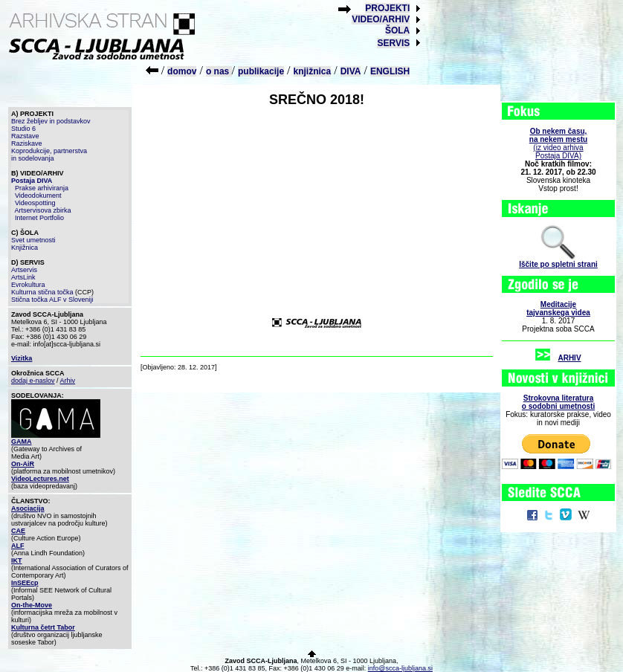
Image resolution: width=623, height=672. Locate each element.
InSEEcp (25, 583)
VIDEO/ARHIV (381, 19)
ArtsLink (23, 277)
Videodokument (38, 196)
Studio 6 (23, 129)
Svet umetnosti (33, 240)
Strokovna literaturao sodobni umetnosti (558, 402)
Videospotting (35, 203)
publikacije (261, 71)
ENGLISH (390, 71)
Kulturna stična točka (42, 292)
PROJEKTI (387, 8)
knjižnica (313, 71)
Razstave (25, 136)
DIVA (351, 71)
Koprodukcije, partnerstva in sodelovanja (49, 155)
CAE (18, 531)
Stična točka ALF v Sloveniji (52, 300)
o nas (219, 71)
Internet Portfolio (39, 218)
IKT (17, 560)
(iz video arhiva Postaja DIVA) (558, 143)
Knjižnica (25, 248)
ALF (18, 546)
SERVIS (393, 43)
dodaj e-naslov (33, 381)
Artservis (24, 270)
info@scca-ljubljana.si (400, 668)
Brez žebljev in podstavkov (51, 121)
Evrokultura (28, 285)
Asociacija (28, 508)
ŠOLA (397, 30)
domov (182, 71)
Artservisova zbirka (43, 210)
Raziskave (27, 143)
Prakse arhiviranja (42, 188)
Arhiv (68, 381)
